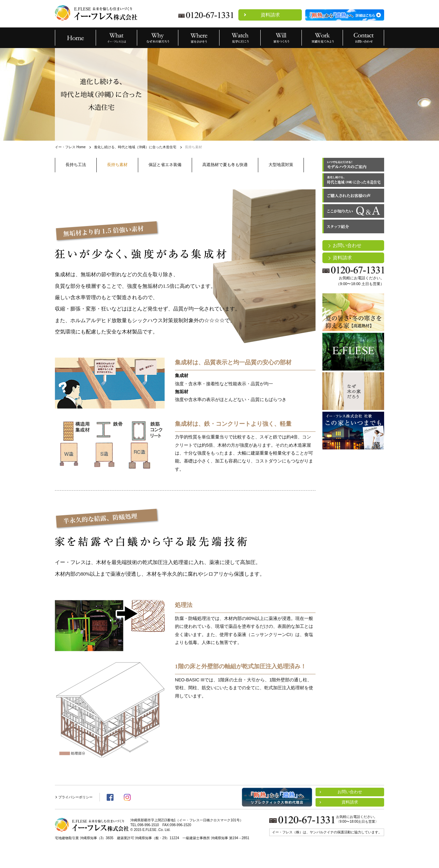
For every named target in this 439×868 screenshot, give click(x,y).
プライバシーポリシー (75, 797)
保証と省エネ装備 (165, 165)
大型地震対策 (281, 165)
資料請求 (270, 15)
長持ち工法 (76, 165)
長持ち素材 (117, 165)
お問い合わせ (347, 245)
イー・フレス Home (70, 147)
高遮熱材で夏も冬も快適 (225, 165)
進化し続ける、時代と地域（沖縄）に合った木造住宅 (135, 147)
